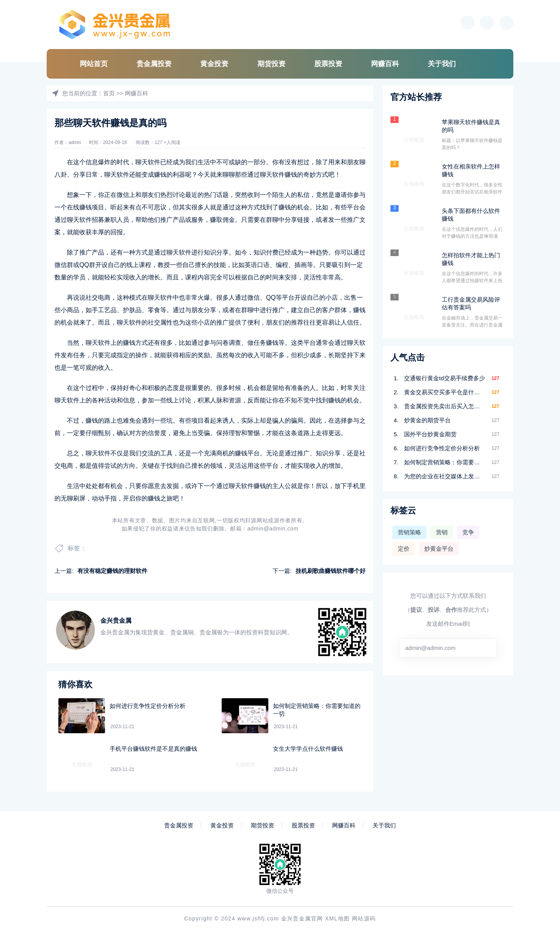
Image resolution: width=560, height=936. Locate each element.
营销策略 (409, 532)
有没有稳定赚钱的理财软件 (112, 571)
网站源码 (364, 918)
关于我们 (442, 64)
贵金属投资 (154, 64)
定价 (404, 549)
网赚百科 (385, 64)
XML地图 (338, 918)
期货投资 (271, 64)
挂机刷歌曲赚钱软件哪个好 (331, 571)
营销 (442, 532)
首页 (109, 93)
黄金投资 (214, 64)
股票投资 (328, 64)
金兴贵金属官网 (302, 918)
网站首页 (94, 64)
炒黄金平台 (439, 549)
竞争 (468, 532)
